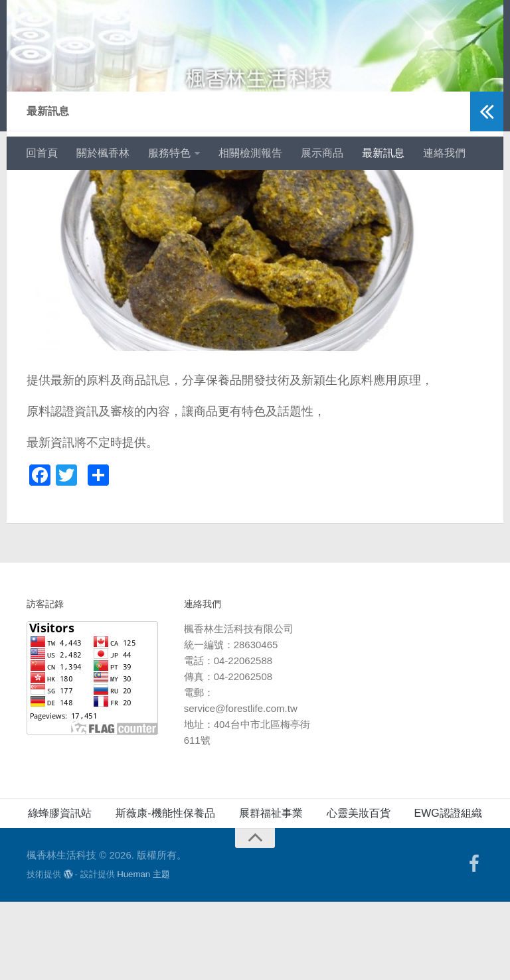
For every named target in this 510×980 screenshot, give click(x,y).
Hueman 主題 (143, 952)
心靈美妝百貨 (359, 891)
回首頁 (42, 153)
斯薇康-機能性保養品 (165, 891)
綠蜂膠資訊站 (60, 891)
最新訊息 (383, 153)
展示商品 (322, 153)
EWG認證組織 (448, 891)
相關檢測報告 (250, 153)
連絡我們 (444, 153)
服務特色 (169, 153)
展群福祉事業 (271, 891)
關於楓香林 (103, 153)
